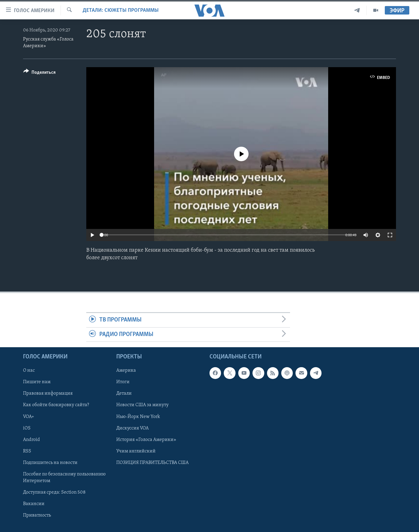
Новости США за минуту (142, 405)
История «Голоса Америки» (146, 440)
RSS (27, 451)
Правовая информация (48, 393)
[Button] (40, 73)
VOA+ (29, 416)
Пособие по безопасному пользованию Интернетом (64, 478)
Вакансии (34, 504)
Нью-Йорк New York (138, 416)
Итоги (123, 382)
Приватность (37, 515)
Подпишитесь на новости (50, 463)
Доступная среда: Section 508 (54, 492)
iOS (27, 428)
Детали (124, 393)
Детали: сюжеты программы (121, 10)
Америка (126, 370)
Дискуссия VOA (132, 428)
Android (31, 440)
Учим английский (136, 451)
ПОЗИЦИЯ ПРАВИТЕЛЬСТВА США (152, 463)
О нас (29, 370)
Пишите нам (37, 382)
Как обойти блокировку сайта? (56, 405)
